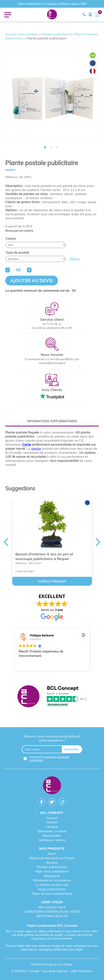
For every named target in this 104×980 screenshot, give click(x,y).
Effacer (75, 259)
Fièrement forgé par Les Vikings (52, 964)
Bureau (52, 862)
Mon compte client (52, 907)
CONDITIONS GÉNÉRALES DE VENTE (52, 911)
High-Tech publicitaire (52, 871)
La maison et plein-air (52, 885)
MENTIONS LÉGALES (52, 916)
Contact (52, 822)
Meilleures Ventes (52, 840)
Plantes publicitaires (57, 34)
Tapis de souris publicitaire (52, 893)
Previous (6, 542)
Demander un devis (52, 831)
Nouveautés (52, 835)
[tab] (52, 421)
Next (98, 542)
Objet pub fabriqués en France (52, 858)
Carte (27, 444)
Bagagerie (52, 876)
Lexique (52, 827)
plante (36, 448)
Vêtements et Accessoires (52, 880)
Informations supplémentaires (52, 421)
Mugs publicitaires (52, 889)
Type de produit (17, 252)
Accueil (11, 34)
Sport (52, 853)
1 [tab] (45, 147)
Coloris (11, 238)
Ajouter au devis (32, 281)
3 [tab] (57, 147)
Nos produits (29, 34)
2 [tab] (51, 147)
